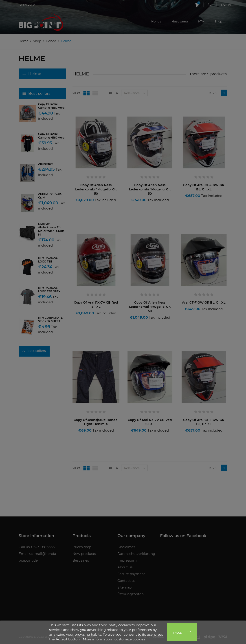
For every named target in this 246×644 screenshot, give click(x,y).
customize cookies (130, 639)
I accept (179, 633)
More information (98, 639)
